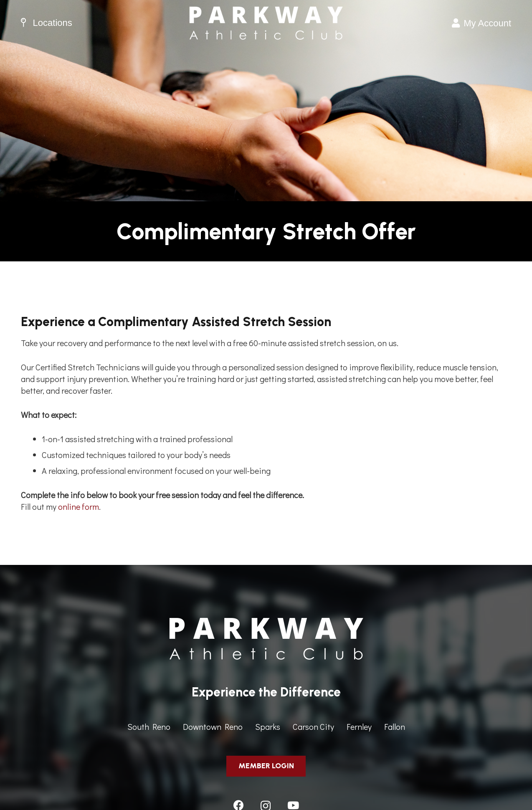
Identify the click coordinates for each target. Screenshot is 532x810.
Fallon (395, 726)
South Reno (149, 726)
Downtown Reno (213, 726)
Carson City (313, 726)
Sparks (268, 726)
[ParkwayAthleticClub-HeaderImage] (266, 23)
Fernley (359, 726)
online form (79, 506)
